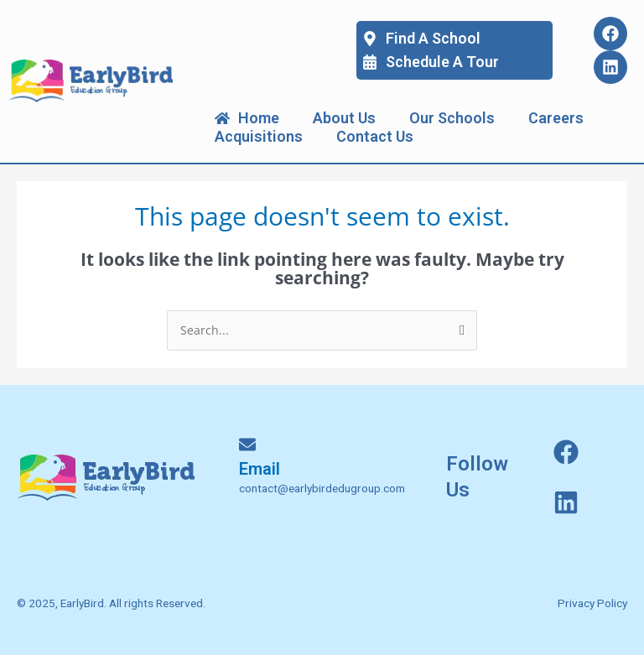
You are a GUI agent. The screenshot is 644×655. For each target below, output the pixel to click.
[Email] (247, 444)
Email (260, 469)
